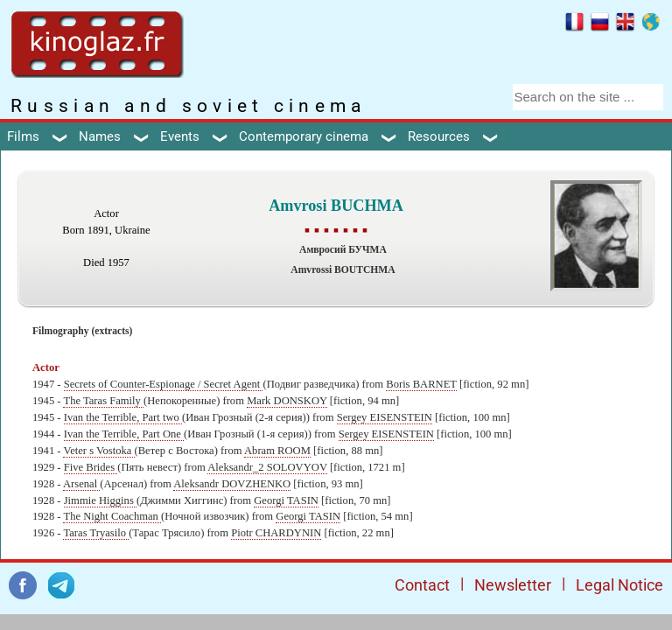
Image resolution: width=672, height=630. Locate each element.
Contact (422, 585)
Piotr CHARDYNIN (276, 533)
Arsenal (81, 484)
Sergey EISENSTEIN (385, 417)
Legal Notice (619, 585)
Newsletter (513, 585)
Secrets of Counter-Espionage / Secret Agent (164, 384)
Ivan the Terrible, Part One (124, 434)
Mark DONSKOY (287, 401)
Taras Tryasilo (96, 533)
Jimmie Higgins (100, 500)
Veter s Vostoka (98, 451)
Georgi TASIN (286, 500)
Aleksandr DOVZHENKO (232, 484)
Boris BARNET (421, 384)
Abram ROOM (277, 451)
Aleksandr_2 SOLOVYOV (267, 467)
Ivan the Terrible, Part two (123, 417)
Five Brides (91, 467)
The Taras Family (103, 401)
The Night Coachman (112, 516)
